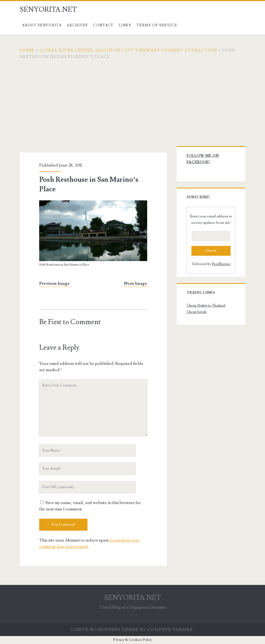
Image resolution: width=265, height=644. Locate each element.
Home (27, 50)
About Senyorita (42, 25)
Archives (77, 25)
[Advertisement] (132, 100)
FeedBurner (221, 264)
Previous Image (55, 283)
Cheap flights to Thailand (206, 306)
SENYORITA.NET (48, 10)
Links (125, 25)
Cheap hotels (197, 312)
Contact (103, 25)
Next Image (136, 283)
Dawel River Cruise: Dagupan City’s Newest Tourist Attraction (129, 50)
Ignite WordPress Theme (105, 630)
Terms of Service (157, 25)
